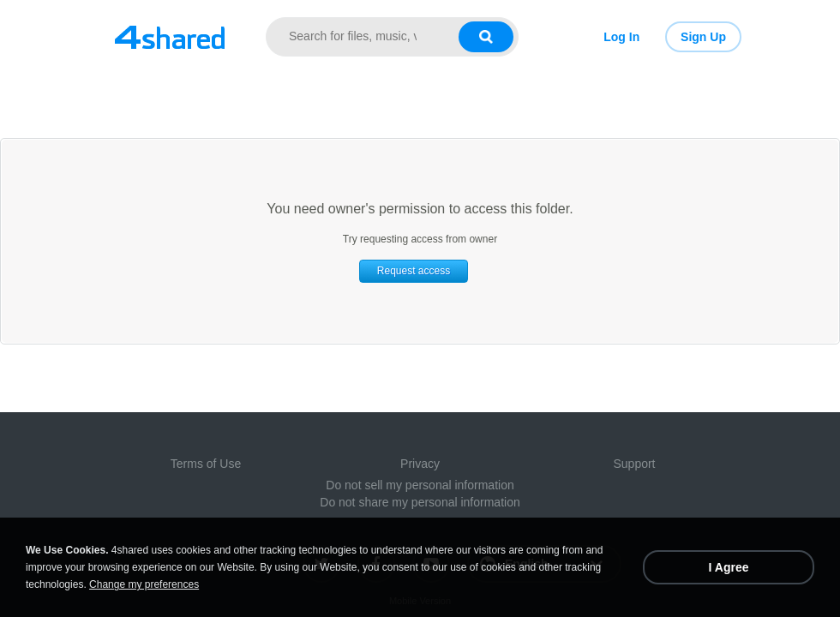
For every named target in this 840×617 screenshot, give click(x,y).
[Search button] (486, 37)
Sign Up (703, 37)
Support (634, 464)
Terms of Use (206, 464)
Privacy (420, 464)
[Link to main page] (169, 37)
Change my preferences (144, 584)
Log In (621, 37)
